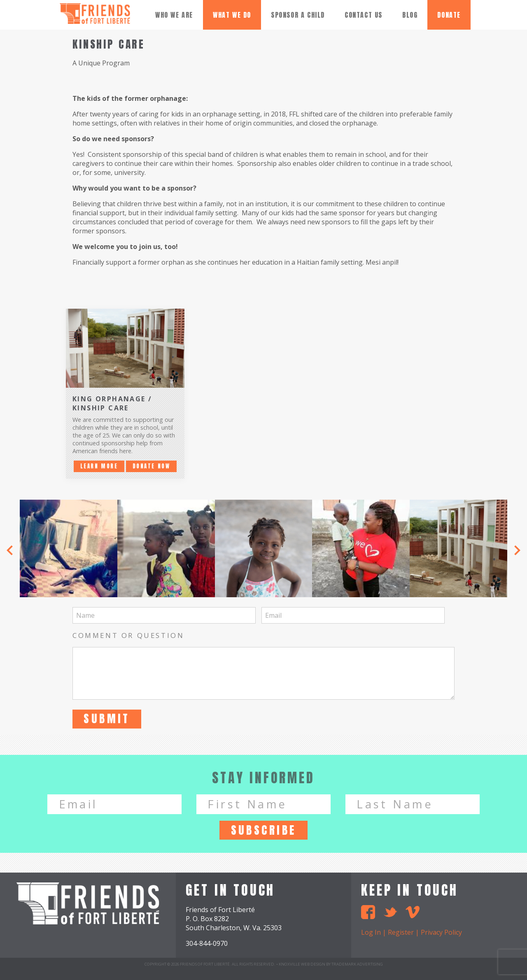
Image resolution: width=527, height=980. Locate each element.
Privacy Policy (441, 932)
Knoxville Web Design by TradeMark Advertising (331, 964)
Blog (410, 15)
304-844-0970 (207, 943)
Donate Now (152, 466)
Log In (371, 932)
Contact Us (364, 15)
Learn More (99, 466)
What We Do (232, 15)
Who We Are (174, 15)
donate (449, 15)
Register (401, 932)
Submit (107, 718)
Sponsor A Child (298, 15)
